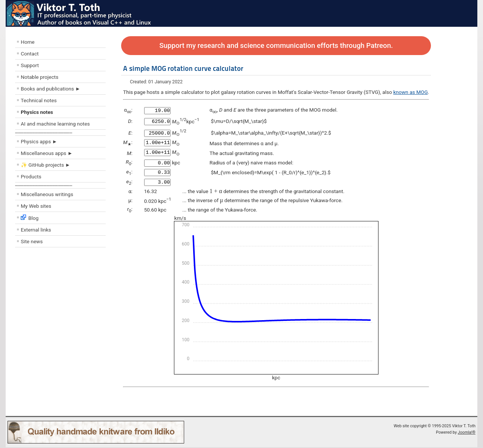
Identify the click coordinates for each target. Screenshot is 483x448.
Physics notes (37, 112)
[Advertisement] (60, 305)
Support (30, 65)
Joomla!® (467, 433)
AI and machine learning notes (55, 124)
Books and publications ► (51, 89)
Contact (30, 54)
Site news (32, 241)
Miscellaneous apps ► (47, 153)
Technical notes (39, 100)
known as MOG (411, 92)
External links (36, 230)
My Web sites (36, 206)
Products (31, 176)
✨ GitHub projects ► (45, 165)
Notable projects (40, 77)
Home (28, 42)
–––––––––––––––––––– (44, 133)
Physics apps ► (39, 141)
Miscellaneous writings (47, 194)
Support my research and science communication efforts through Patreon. (276, 46)
